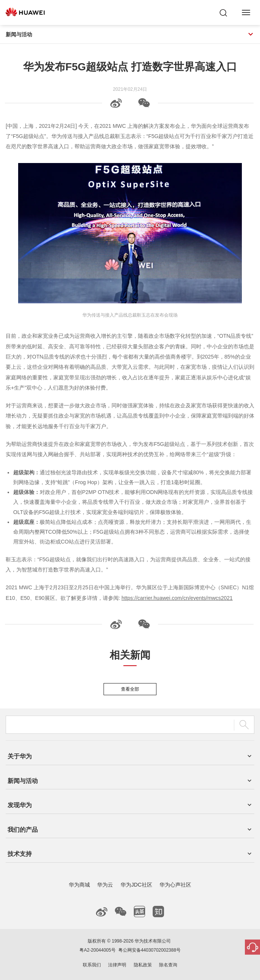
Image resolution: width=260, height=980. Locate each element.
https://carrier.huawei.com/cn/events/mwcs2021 (177, 598)
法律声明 (117, 965)
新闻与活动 (130, 34)
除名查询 (168, 965)
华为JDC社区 (136, 885)
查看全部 (130, 689)
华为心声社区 (175, 885)
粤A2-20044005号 (97, 950)
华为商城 (79, 885)
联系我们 (92, 965)
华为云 (105, 885)
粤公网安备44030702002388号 (149, 950)
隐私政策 (143, 965)
